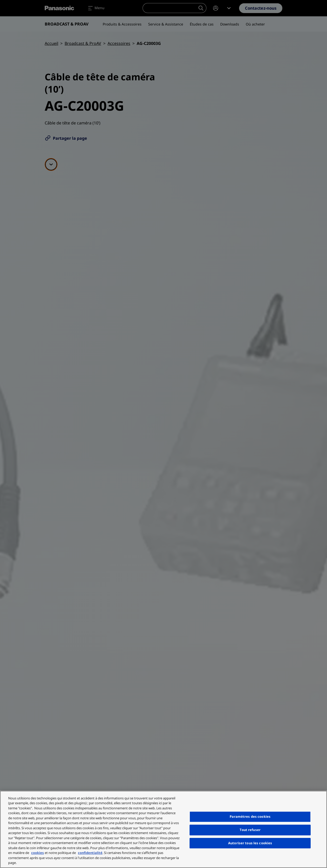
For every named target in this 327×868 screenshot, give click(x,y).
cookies (38, 853)
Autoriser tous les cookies (250, 843)
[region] (163, 829)
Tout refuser (250, 830)
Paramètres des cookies (250, 816)
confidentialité (90, 853)
